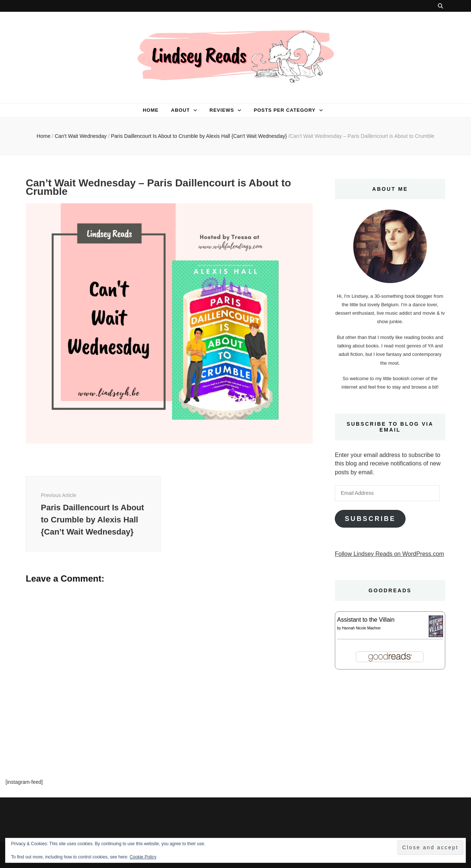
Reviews (222, 110)
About (180, 110)
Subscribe (370, 519)
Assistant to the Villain (366, 620)
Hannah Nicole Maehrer (361, 628)
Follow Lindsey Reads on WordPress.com (389, 554)
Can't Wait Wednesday (81, 136)
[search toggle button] (440, 6)
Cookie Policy (143, 857)
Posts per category (285, 110)
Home (151, 110)
